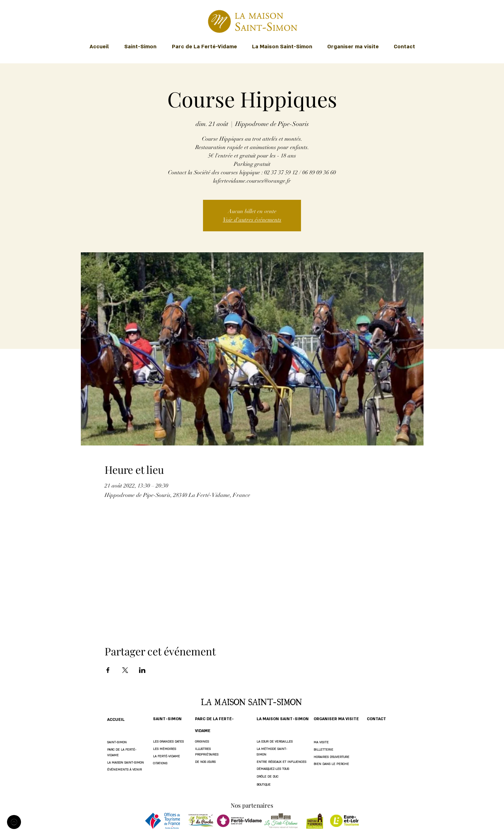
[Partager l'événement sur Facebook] (108, 670)
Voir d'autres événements (252, 220)
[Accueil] (14, 822)
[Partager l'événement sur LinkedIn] (142, 670)
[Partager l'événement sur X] (125, 670)
